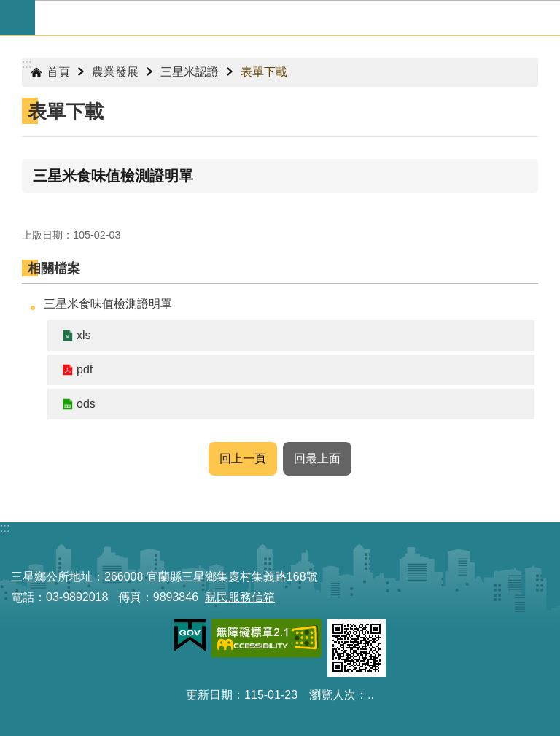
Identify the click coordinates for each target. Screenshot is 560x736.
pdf (85, 369)
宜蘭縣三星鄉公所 (297, 18)
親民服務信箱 (240, 597)
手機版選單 (17, 18)
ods (86, 404)
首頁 (58, 72)
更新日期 (209, 695)
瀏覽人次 (332, 695)
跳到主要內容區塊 (8, 8)
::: (27, 64)
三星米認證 (190, 72)
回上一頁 (243, 458)
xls (84, 335)
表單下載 (264, 72)
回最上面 (317, 458)
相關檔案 (54, 268)
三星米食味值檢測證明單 (108, 304)
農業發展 (115, 72)
